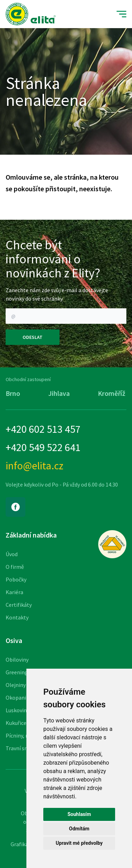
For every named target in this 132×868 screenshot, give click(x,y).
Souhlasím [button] (79, 814)
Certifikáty (19, 605)
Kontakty (17, 617)
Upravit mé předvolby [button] (79, 843)
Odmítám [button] (79, 829)
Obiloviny (17, 660)
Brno (13, 393)
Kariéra (14, 592)
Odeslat (33, 337)
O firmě (15, 567)
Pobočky (16, 579)
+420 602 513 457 (43, 429)
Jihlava (59, 393)
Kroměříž (112, 393)
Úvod (12, 554)
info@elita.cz (34, 465)
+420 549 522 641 (43, 447)
